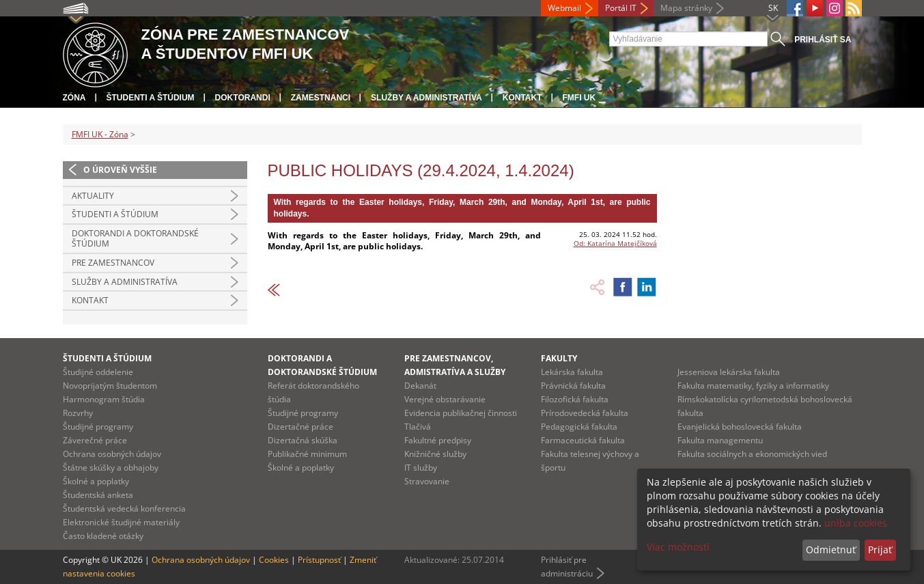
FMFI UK (579, 98)
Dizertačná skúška (303, 440)
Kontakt (522, 98)
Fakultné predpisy (438, 440)
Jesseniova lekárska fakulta (729, 372)
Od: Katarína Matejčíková (615, 243)
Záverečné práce (95, 440)
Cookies (274, 560)
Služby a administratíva (426, 98)
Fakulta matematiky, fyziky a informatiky (753, 386)
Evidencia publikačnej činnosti (461, 413)
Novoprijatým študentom (110, 386)
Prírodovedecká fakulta (585, 413)
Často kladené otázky (103, 536)
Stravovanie (427, 481)
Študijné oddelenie (98, 372)
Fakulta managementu (720, 440)
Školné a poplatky (96, 481)
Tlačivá (418, 427)
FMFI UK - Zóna (100, 134)
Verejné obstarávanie (445, 399)
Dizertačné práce (300, 427)
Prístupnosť (319, 560)
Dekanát (420, 386)
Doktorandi (243, 98)
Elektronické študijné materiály (121, 522)
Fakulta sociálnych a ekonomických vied (752, 454)
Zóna (74, 98)
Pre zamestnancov (113, 263)
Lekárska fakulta (572, 372)
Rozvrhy (78, 413)
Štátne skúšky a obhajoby (111, 468)
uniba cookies (856, 523)
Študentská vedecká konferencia (124, 509)
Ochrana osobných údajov (112, 454)
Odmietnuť (831, 550)
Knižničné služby (435, 454)
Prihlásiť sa (823, 40)
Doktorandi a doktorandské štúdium (135, 239)
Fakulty (559, 358)
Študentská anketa (98, 495)
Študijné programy (98, 427)
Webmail (564, 8)
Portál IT (621, 8)
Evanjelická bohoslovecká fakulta (740, 427)
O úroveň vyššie (120, 170)
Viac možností (678, 547)
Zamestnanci (321, 98)
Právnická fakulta (573, 386)
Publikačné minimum (307, 454)
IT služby (421, 468)
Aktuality (93, 196)
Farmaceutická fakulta (583, 440)
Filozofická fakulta (575, 399)
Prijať (880, 550)
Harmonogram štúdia (104, 399)
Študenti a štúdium (151, 98)
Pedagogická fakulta (579, 427)
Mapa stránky (686, 8)
